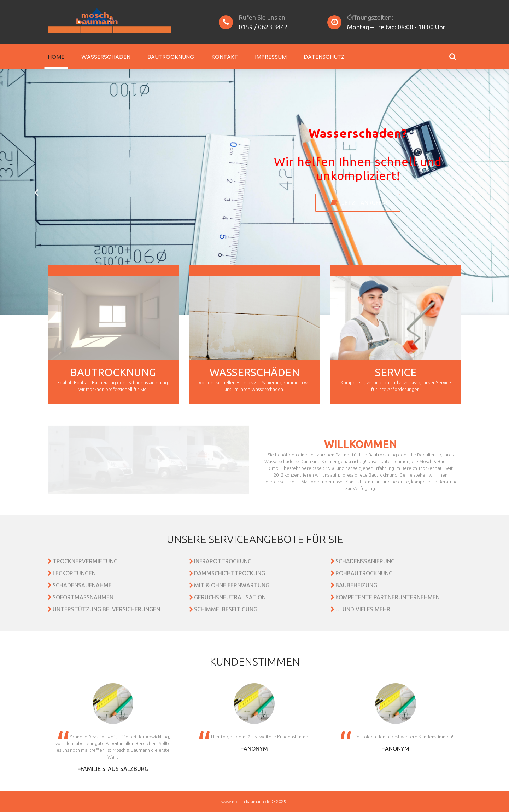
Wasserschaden (106, 57)
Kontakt (225, 57)
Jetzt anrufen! (364, 203)
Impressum (271, 57)
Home (56, 57)
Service (396, 372)
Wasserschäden (255, 372)
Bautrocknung (171, 57)
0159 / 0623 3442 (263, 27)
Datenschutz (324, 57)
